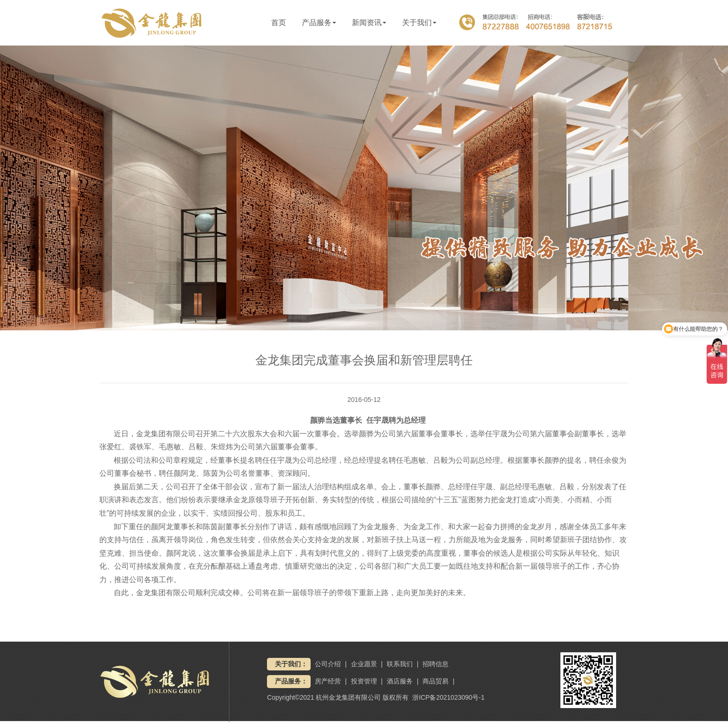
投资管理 (364, 681)
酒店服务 (400, 681)
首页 (279, 23)
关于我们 (419, 23)
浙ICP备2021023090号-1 (448, 697)
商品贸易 (435, 681)
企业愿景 (364, 664)
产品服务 (319, 23)
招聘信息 (435, 664)
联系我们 (400, 664)
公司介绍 (328, 664)
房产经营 (328, 681)
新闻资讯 (369, 23)
